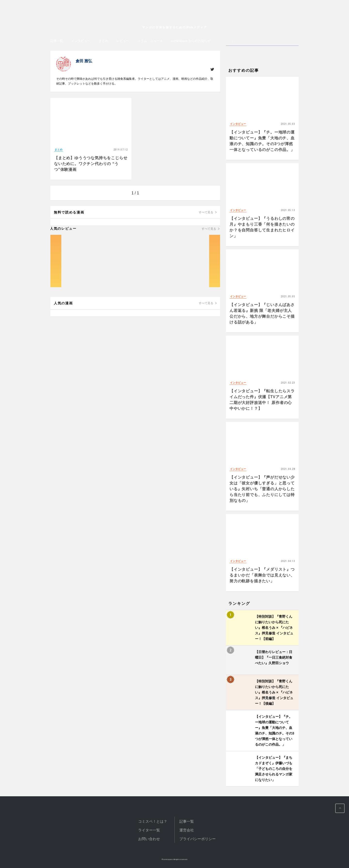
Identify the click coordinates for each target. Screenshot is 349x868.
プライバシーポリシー (198, 839)
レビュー (123, 41)
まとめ (103, 41)
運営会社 (187, 830)
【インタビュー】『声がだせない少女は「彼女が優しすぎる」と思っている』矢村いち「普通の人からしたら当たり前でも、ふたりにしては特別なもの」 (262, 489)
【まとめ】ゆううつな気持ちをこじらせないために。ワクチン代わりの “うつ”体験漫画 (91, 164)
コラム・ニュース (150, 41)
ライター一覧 (149, 830)
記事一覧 (57, 41)
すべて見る (206, 212)
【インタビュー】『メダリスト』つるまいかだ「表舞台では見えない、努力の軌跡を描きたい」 (262, 575)
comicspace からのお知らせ (191, 41)
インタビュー (81, 41)
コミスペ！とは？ (153, 821)
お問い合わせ (149, 839)
